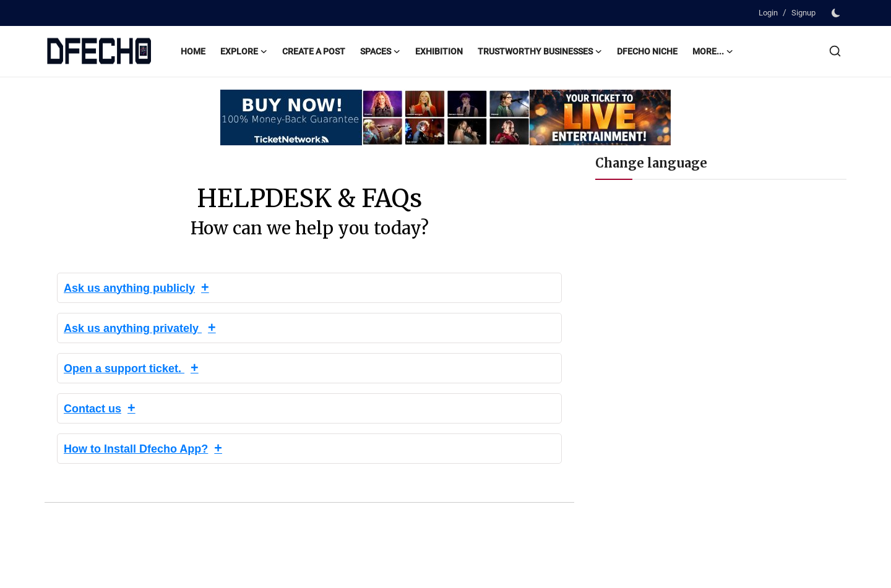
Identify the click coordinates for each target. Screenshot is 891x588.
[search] (835, 51)
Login (768, 13)
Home (193, 51)
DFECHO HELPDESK (309, 167)
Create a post (314, 51)
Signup (803, 13)
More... (713, 51)
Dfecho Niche (647, 51)
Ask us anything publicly (136, 287)
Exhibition (439, 51)
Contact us (100, 408)
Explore (244, 51)
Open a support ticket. (131, 368)
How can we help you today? (310, 228)
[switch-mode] (837, 13)
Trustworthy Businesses (540, 51)
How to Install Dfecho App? (143, 448)
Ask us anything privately (140, 327)
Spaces (380, 51)
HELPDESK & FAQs (309, 198)
